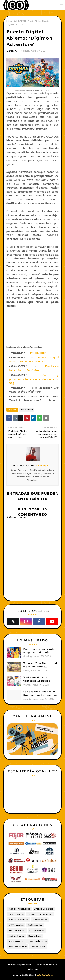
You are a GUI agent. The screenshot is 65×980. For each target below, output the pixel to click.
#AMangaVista (16, 925)
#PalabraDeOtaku (18, 947)
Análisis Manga (17, 936)
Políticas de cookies (47, 965)
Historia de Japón (38, 941)
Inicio (9, 21)
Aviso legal (33, 969)
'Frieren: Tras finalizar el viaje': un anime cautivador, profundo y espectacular (40, 665)
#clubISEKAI (20, 21)
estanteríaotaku (45, 975)
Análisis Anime (35, 925)
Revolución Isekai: (34, 368)
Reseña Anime (40, 920)
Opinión (32, 914)
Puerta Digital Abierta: (34, 360)
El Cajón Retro (37, 930)
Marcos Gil (12, 51)
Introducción (39, 353)
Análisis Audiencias (19, 920)
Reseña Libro (35, 936)
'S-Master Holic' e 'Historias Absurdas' (37, 679)
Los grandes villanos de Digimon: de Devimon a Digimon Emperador (39, 693)
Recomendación (17, 930)
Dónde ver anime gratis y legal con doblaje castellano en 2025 (39, 651)
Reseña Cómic (38, 947)
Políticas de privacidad (20, 965)
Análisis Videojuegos (19, 909)
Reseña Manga (16, 914)
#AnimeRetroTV (17, 941)
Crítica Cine (46, 914)
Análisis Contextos (44, 909)
